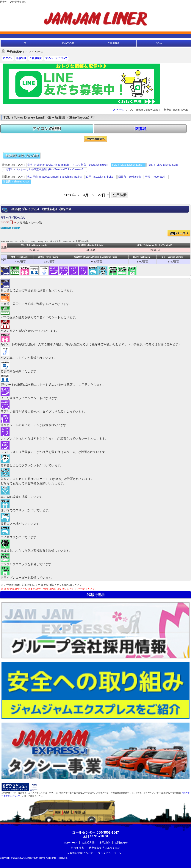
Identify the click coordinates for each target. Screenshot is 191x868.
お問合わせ (121, 843)
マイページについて (56, 58)
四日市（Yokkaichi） (130, 177)
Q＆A (159, 43)
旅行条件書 (77, 848)
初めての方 (68, 43)
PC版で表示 (95, 595)
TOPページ (118, 110)
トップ (23, 43)
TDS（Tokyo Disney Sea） (163, 165)
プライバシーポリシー (111, 853)
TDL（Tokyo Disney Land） (128, 165)
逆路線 (140, 129)
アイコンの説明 (47, 129)
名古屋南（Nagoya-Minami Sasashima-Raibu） (55, 177)
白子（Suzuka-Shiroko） (101, 177)
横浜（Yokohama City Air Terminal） (49, 165)
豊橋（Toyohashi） (156, 177)
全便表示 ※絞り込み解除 (22, 156)
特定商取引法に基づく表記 (104, 848)
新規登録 (21, 58)
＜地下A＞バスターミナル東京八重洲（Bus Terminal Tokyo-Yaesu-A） (44, 169)
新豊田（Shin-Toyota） (17, 182)
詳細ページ (178, 233)
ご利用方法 (113, 43)
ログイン (8, 58)
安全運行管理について (80, 853)
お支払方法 (88, 843)
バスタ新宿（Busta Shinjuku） (91, 165)
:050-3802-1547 (95, 832)
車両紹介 (104, 843)
